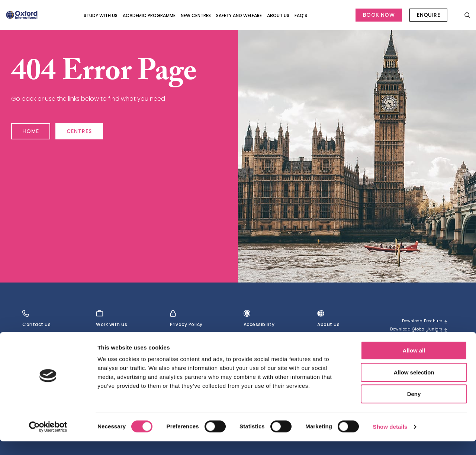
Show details (390, 440)
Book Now (379, 15)
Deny (414, 408)
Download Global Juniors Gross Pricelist (421, 335)
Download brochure (418, 322)
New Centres (196, 15)
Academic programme (149, 15)
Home (35, 128)
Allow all (414, 364)
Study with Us (101, 15)
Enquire (428, 15)
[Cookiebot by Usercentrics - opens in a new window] (48, 441)
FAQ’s (301, 15)
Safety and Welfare (239, 15)
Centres (95, 128)
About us (278, 15)
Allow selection (414, 386)
